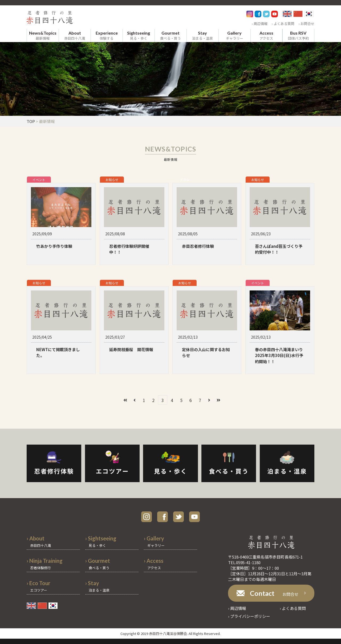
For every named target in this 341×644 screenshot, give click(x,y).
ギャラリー (235, 36)
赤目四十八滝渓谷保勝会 (168, 633)
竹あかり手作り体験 (54, 246)
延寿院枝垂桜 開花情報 (131, 349)
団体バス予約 (298, 36)
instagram (147, 517)
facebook (163, 517)
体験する (107, 36)
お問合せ (274, 593)
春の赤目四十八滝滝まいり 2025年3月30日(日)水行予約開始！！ (281, 355)
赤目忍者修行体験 (198, 246)
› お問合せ (307, 24)
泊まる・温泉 (202, 36)
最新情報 (43, 36)
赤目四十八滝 (75, 36)
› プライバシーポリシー (249, 616)
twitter (178, 517)
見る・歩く (139, 36)
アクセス (266, 36)
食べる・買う (170, 36)
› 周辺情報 (260, 24)
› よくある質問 (283, 24)
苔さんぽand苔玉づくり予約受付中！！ (279, 249)
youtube (194, 517)
